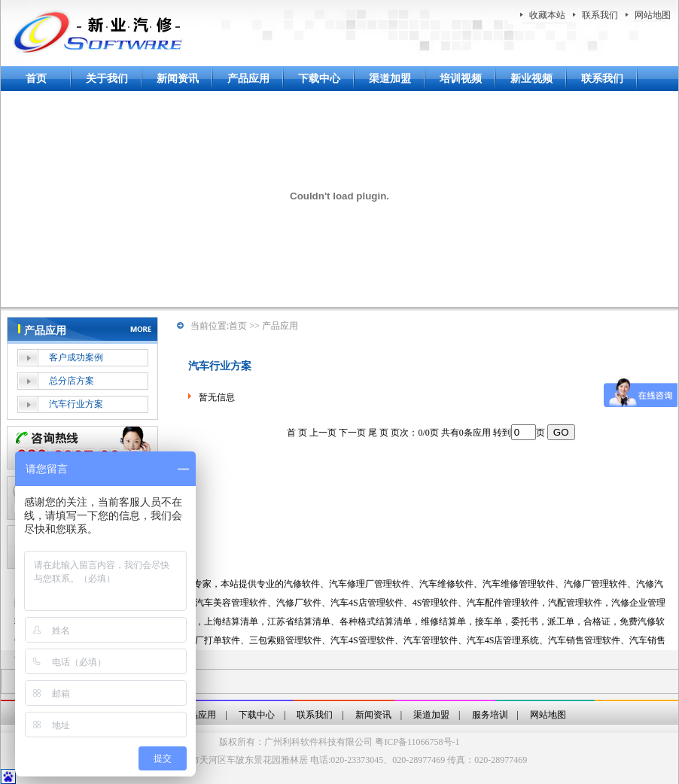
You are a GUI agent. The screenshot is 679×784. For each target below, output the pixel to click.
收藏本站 (547, 15)
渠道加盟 (390, 79)
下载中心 (319, 79)
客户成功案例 (76, 357)
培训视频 (461, 79)
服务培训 (490, 715)
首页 (36, 79)
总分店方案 (72, 381)
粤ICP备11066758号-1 (417, 742)
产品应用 (248, 79)
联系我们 (600, 15)
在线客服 (82, 448)
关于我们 (107, 79)
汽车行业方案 (76, 404)
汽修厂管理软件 (595, 584)
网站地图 (653, 15)
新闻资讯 (178, 79)
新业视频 (531, 79)
